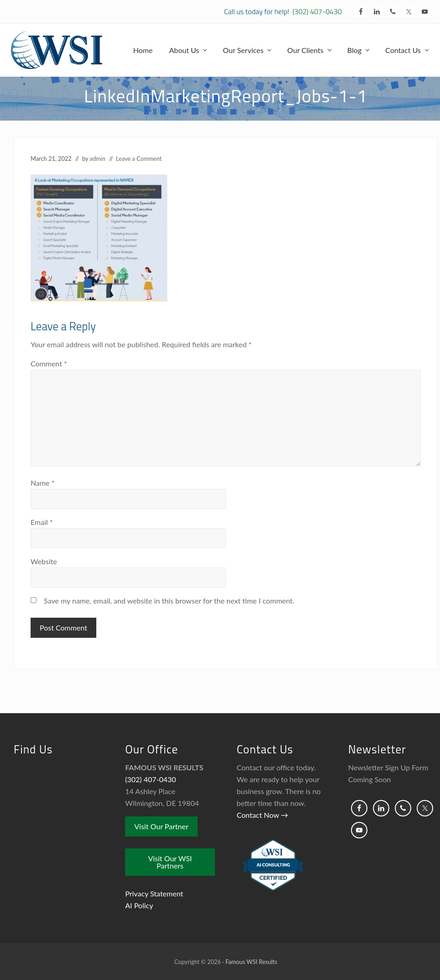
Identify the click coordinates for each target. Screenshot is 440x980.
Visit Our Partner (161, 826)
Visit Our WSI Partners (170, 862)
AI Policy (139, 905)
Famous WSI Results (251, 962)
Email (42, 522)
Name (42, 483)
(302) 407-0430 (317, 11)
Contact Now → (263, 815)
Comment (49, 363)
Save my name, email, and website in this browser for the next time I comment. (169, 601)
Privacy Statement (154, 893)
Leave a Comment (139, 159)
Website (44, 561)
